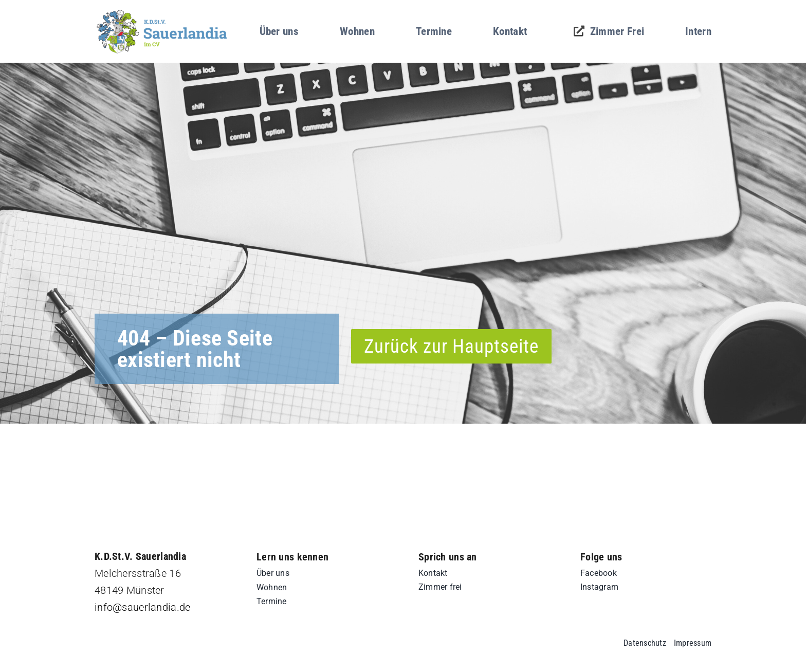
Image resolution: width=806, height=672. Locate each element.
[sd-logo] (162, 13)
